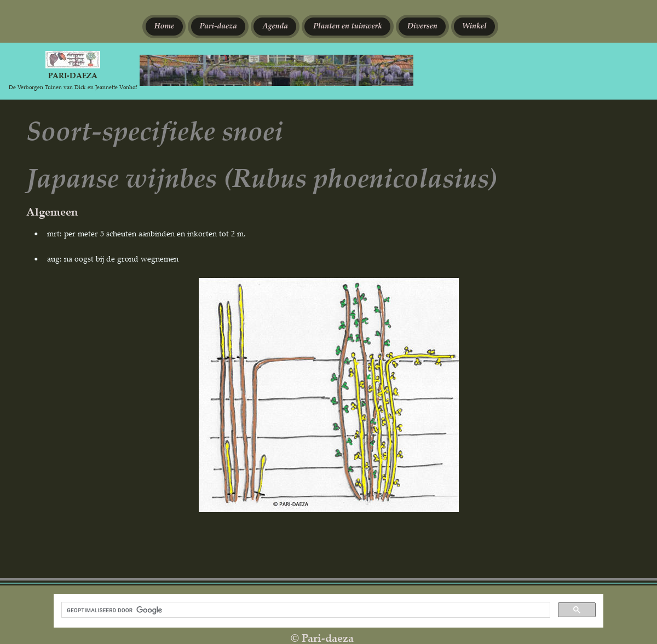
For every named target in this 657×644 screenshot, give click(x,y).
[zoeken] (305, 610)
